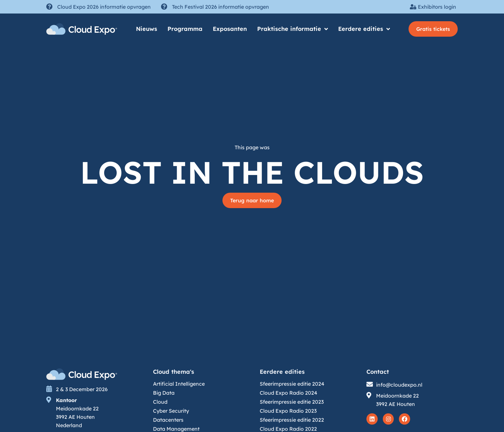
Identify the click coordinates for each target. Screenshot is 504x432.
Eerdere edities (364, 29)
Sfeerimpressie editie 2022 (292, 420)
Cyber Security (171, 411)
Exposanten (230, 29)
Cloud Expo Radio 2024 (288, 393)
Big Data (164, 393)
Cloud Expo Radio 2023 (288, 411)
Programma (185, 29)
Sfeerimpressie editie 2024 (292, 384)
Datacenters (168, 420)
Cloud (160, 402)
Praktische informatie (292, 29)
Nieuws (147, 29)
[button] (433, 29)
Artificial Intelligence (179, 384)
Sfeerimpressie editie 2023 (292, 402)
